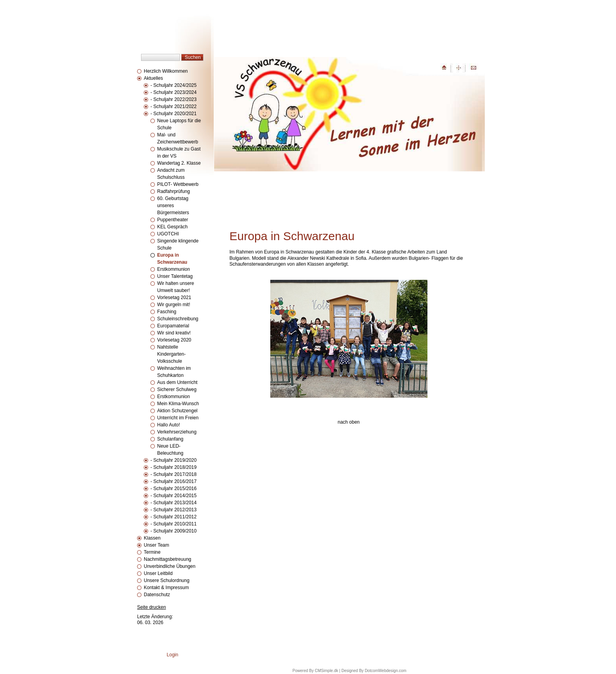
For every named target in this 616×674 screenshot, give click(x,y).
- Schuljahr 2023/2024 (173, 92)
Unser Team (156, 545)
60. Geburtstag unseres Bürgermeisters (173, 206)
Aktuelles (153, 78)
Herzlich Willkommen (166, 71)
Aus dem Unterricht (177, 382)
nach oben (348, 422)
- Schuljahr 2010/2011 (173, 524)
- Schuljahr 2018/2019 (173, 467)
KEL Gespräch (172, 227)
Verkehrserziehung (177, 432)
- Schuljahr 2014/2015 (173, 496)
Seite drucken (151, 607)
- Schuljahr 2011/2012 (173, 517)
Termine (152, 552)
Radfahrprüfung (173, 191)
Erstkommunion (174, 269)
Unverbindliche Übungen (170, 566)
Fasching (167, 312)
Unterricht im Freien (178, 418)
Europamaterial (173, 326)
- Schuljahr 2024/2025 (173, 85)
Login (172, 655)
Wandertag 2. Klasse (179, 163)
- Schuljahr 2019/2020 (173, 460)
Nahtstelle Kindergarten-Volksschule (171, 354)
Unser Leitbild (158, 573)
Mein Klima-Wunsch (178, 404)
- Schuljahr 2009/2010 (173, 531)
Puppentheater (173, 220)
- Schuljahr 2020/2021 (173, 114)
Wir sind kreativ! (174, 333)
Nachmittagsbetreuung (168, 559)
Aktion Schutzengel (177, 411)
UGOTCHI (168, 234)
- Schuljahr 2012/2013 (173, 510)
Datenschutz (157, 595)
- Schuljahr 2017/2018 (173, 474)
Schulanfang (170, 439)
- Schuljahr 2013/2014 (173, 503)
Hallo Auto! (169, 425)
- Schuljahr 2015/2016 (173, 489)
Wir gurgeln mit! (174, 305)
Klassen (152, 538)
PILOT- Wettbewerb (178, 184)
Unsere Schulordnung (167, 580)
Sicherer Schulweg (177, 389)
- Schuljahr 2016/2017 (173, 481)
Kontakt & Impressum (166, 588)
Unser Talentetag (175, 276)
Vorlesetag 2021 (174, 298)
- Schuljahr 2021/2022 (173, 107)
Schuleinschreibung (178, 319)
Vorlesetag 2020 (174, 340)
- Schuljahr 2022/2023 (173, 99)
